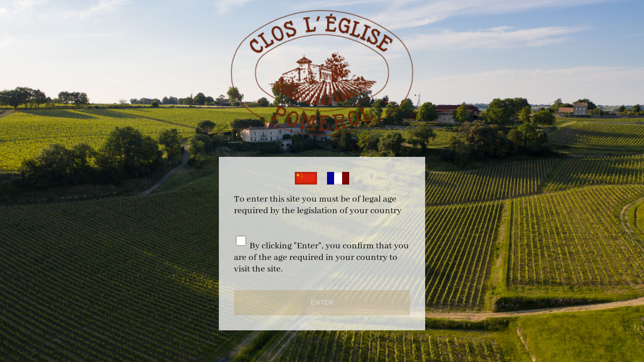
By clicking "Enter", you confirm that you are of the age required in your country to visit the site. (321, 258)
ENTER (322, 302)
